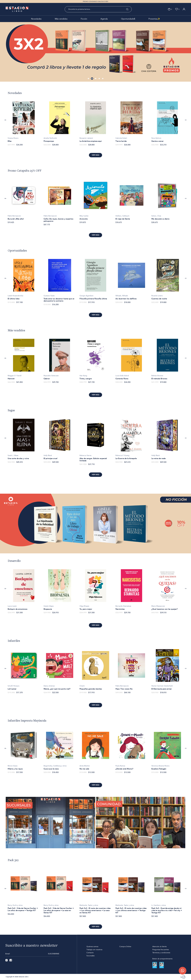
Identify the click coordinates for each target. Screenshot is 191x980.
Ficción (84, 19)
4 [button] (99, 79)
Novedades (36, 19)
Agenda (104, 19)
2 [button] (92, 79)
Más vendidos (61, 19)
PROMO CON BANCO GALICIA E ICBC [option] (96, 1)
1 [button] (89, 79)
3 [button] (96, 79)
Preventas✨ (154, 19)
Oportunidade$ (128, 19)
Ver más (95, 155)
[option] (95, 52)
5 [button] (103, 79)
